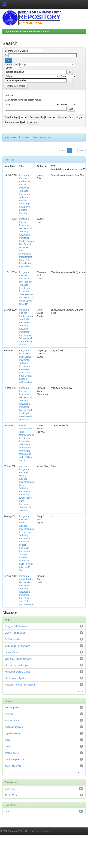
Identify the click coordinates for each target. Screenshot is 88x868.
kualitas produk (12, 720)
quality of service (13, 766)
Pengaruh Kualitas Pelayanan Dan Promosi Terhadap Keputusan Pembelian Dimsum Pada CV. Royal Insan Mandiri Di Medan (26, 404)
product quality (12, 753)
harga (8, 740)
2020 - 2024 (11, 789)
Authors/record (13, 122)
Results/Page (12, 117)
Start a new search (16, 86)
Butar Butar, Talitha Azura (17, 646)
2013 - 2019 (11, 795)
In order (63, 117)
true (7, 811)
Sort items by (37, 117)
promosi (9, 714)
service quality (12, 708)
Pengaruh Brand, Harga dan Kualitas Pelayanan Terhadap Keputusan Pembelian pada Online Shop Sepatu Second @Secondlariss (27, 366)
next (82, 151)
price (7, 746)
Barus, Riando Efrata (15, 633)
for (6, 55)
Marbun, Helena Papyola (17, 665)
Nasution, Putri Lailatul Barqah (20, 685)
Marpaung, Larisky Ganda (18, 672)
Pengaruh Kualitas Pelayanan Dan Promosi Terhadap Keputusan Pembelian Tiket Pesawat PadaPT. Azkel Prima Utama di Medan (26, 288)
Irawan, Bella (11, 652)
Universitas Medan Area (37, 831)
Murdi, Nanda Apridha (16, 678)
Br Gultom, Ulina (13, 639)
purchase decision (14, 727)
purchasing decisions (15, 759)
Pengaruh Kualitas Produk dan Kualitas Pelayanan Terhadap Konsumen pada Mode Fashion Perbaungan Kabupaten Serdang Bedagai (25, 194)
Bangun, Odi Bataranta (16, 626)
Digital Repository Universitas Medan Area (27, 31)
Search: (9, 51)
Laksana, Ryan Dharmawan (19, 659)
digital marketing (13, 733)
